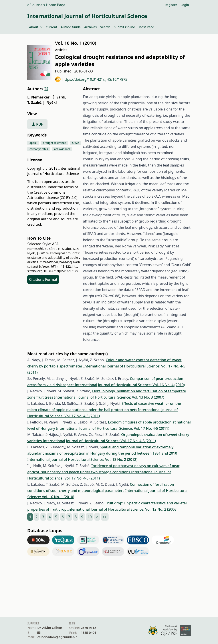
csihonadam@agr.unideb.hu (58, 637)
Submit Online (124, 27)
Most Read (146, 27)
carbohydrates (39, 149)
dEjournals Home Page (46, 5)
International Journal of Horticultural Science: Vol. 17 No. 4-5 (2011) (113, 428)
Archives (90, 27)
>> (105, 517)
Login (185, 5)
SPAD (75, 143)
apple (33, 143)
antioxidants (62, 149)
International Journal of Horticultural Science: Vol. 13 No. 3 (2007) (109, 397)
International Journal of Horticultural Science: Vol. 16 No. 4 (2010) (130, 385)
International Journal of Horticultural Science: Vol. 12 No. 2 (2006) (123, 509)
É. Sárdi (59, 97)
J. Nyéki (50, 102)
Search (105, 27)
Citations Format (43, 279)
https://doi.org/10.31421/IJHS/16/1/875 (91, 79)
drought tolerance (54, 143)
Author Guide (71, 27)
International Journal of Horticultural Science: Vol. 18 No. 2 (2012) (82, 459)
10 (90, 517)
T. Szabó (35, 102)
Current (51, 27)
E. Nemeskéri (39, 97)
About (36, 27)
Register (171, 5)
